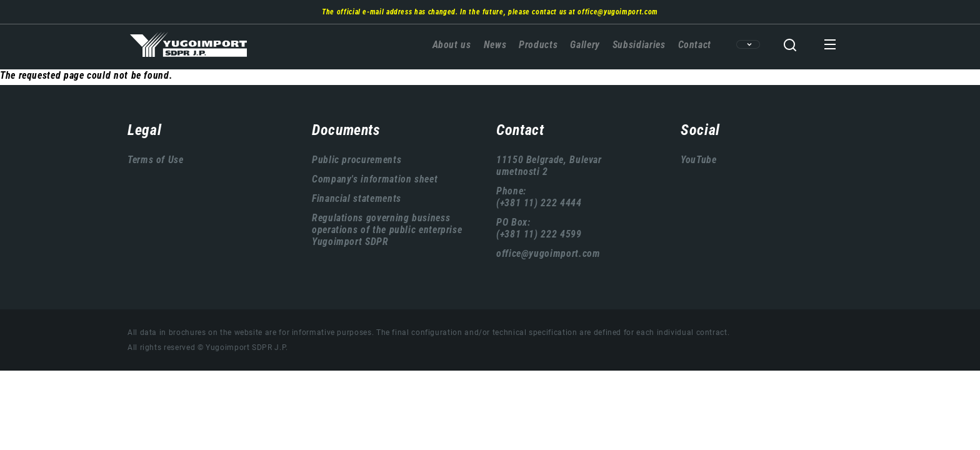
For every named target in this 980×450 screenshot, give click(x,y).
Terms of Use (156, 160)
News (495, 45)
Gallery (585, 45)
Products (538, 45)
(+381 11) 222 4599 (539, 234)
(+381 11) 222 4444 (539, 203)
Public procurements (357, 160)
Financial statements (357, 198)
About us (452, 45)
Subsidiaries (639, 45)
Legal (144, 130)
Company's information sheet (375, 179)
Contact (695, 45)
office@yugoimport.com (617, 12)
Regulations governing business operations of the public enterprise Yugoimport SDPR (387, 230)
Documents (346, 130)
